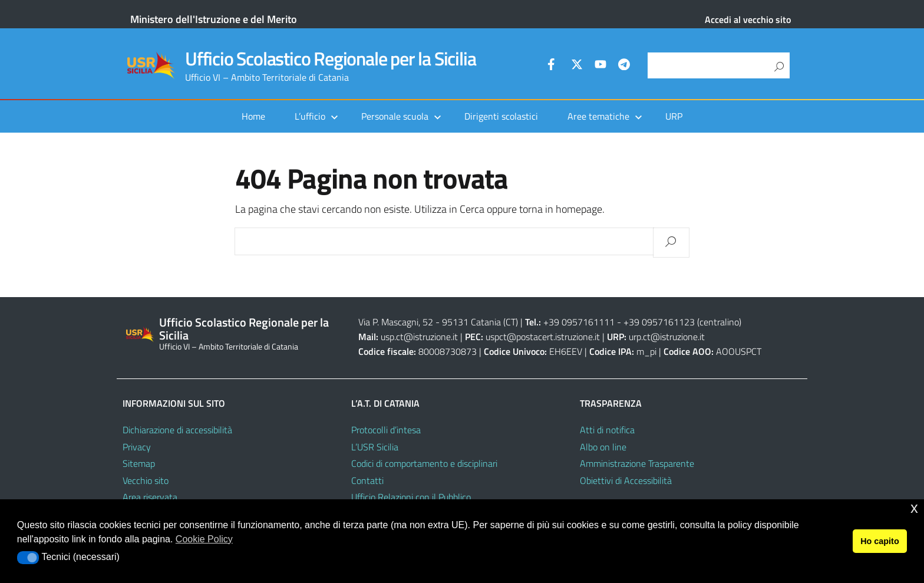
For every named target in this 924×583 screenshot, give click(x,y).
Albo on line (603, 447)
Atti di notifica (607, 430)
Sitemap (139, 463)
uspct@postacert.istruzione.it (543, 337)
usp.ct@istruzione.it (419, 337)
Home (253, 116)
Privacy (137, 447)
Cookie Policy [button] (204, 539)
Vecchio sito (146, 480)
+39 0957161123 (659, 322)
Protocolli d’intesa (386, 430)
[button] (28, 558)
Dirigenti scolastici (501, 116)
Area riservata (150, 497)
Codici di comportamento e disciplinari (424, 463)
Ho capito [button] (880, 541)
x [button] (914, 508)
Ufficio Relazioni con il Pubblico (411, 497)
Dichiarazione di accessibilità (177, 430)
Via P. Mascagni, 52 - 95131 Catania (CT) (438, 322)
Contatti (367, 480)
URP (674, 116)
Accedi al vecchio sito (748, 19)
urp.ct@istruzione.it (667, 337)
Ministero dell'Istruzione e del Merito (214, 19)
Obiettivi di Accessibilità (626, 480)
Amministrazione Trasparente (637, 463)
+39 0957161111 (579, 322)
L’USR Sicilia (375, 447)
